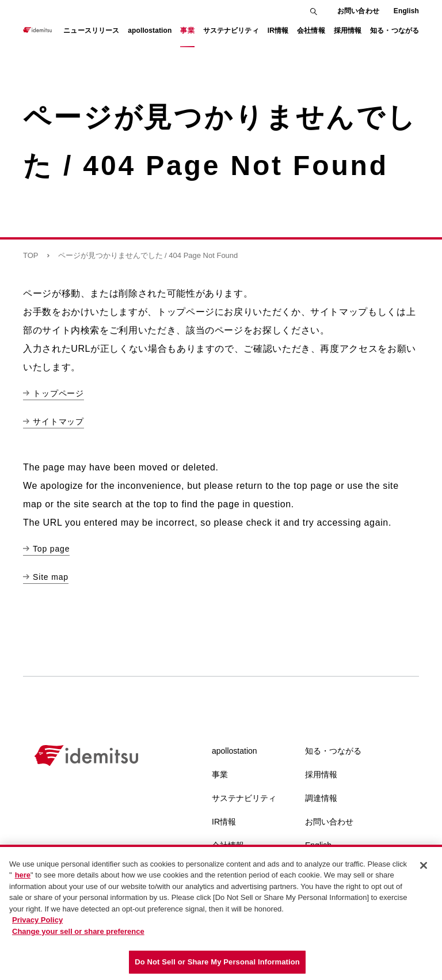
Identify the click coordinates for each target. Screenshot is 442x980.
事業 (220, 774)
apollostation (235, 751)
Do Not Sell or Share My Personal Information (217, 962)
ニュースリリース (91, 31)
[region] (221, 912)
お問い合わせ (358, 11)
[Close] (424, 865)
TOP (31, 255)
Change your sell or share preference (78, 931)
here (23, 875)
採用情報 (321, 774)
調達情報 (321, 798)
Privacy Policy (37, 920)
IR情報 (224, 822)
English (406, 11)
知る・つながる (333, 751)
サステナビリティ (244, 798)
